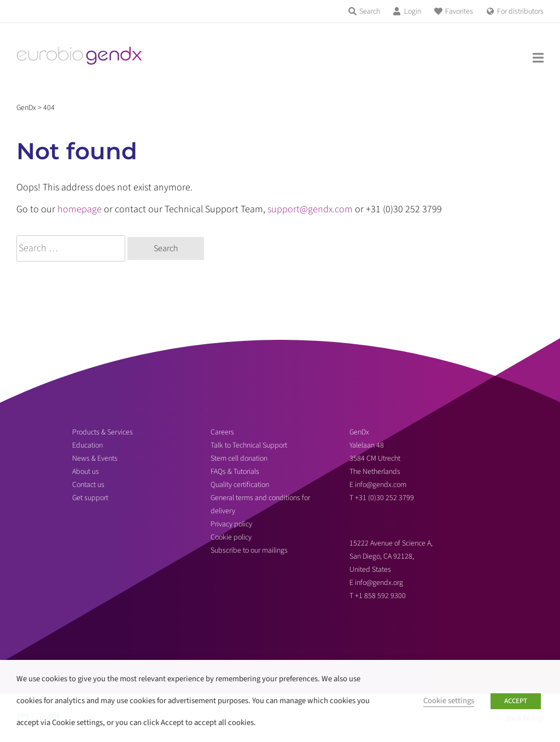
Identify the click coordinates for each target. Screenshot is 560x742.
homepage (80, 209)
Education (87, 445)
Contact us (88, 485)
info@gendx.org (379, 583)
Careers (222, 432)
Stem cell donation (239, 459)
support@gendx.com (310, 209)
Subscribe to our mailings (249, 550)
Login (413, 11)
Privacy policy (231, 524)
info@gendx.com (381, 485)
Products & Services (103, 432)
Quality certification (240, 485)
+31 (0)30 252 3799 (385, 498)
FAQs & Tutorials (235, 472)
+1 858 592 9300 (380, 596)
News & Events (95, 459)
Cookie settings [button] (449, 701)
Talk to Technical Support (249, 445)
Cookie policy (231, 537)
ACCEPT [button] (516, 701)
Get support (90, 498)
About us (86, 472)
